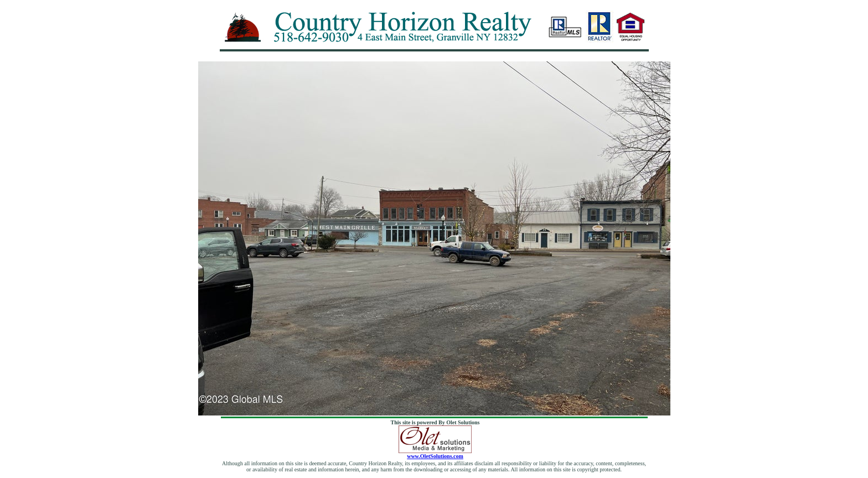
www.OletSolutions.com (435, 454)
